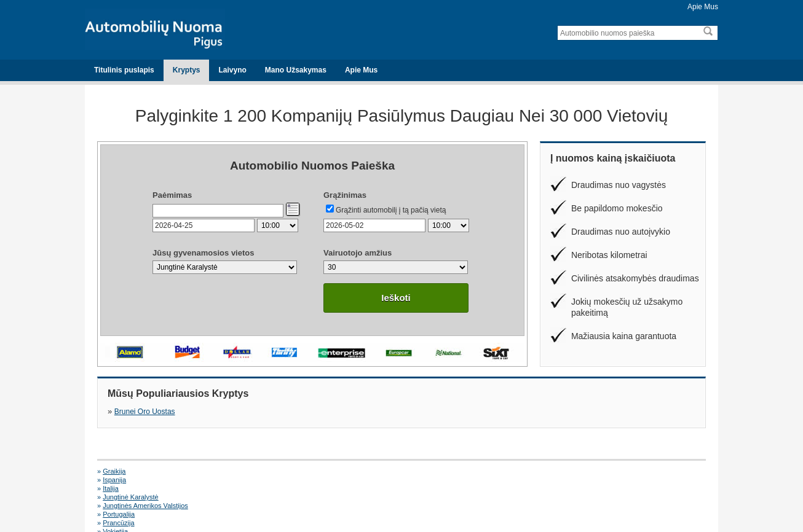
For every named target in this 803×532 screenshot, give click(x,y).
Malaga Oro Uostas (576, 488)
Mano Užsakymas (296, 70)
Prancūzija (415, 480)
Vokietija (559, 480)
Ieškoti (396, 298)
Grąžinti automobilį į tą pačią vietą (391, 210)
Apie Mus (703, 7)
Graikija (114, 471)
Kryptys (187, 70)
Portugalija (267, 480)
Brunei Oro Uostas (145, 412)
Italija (407, 471)
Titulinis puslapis (124, 70)
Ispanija (263, 471)
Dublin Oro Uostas (279, 488)
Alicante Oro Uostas (133, 488)
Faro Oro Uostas (424, 488)
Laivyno (232, 70)
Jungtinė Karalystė (575, 471)
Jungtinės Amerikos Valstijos (145, 480)
